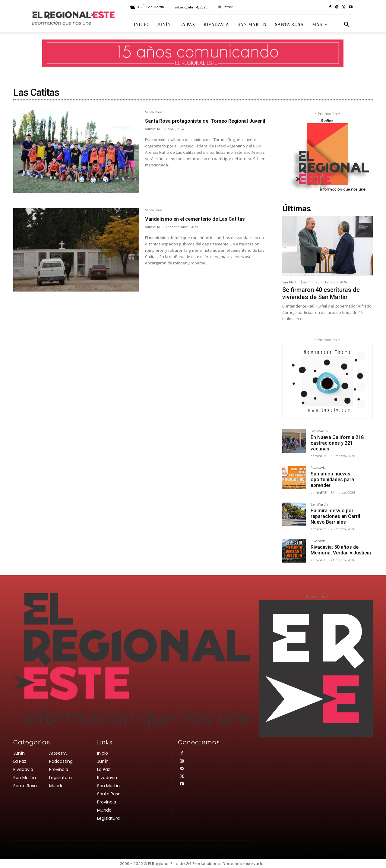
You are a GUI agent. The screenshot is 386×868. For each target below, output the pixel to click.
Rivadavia (318, 468)
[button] (347, 25)
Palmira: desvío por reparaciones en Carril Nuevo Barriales (335, 516)
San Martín (291, 282)
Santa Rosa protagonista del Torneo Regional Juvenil (195, 125)
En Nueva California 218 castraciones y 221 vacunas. (337, 443)
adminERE (153, 138)
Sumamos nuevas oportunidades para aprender (332, 480)
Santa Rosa (154, 112)
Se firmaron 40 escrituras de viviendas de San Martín (321, 293)
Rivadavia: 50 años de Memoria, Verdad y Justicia (341, 550)
